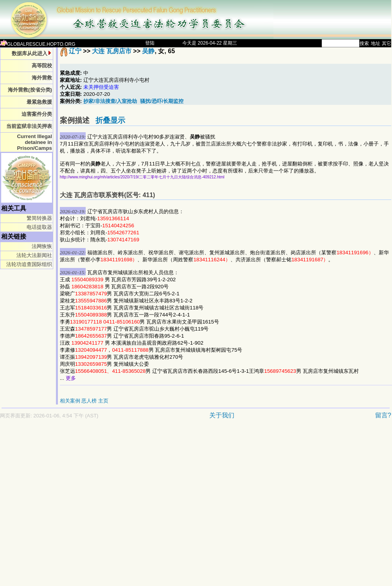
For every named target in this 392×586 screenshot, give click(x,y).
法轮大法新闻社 (34, 255)
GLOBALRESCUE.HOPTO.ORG (38, 44)
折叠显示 (110, 120)
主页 (103, 401)
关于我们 (222, 415)
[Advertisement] (73, 506)
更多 (71, 378)
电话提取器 (39, 227)
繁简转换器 (39, 218)
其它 (387, 43)
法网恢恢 (42, 246)
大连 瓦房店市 (111, 51)
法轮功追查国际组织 (29, 264)
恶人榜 (89, 401)
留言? (383, 415)
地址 (376, 43)
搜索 (364, 43)
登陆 (150, 43)
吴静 (148, 51)
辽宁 (75, 51)
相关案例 (70, 401)
